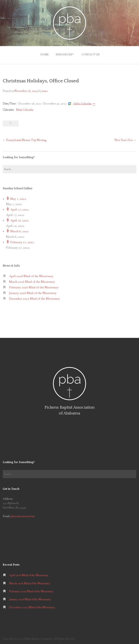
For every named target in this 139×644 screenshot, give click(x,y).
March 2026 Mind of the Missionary (32, 281)
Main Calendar (25, 109)
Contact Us (91, 54)
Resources (63, 54)
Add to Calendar (82, 103)
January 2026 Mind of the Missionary (33, 292)
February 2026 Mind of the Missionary (34, 287)
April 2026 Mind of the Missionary (31, 275)
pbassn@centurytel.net (23, 515)
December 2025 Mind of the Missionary (34, 298)
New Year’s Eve (125, 139)
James (45, 90)
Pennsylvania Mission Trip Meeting (25, 139)
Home (43, 54)
